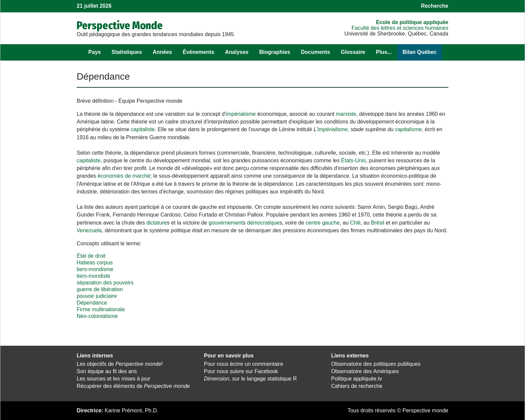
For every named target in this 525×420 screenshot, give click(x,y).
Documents (316, 52)
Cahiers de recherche (357, 386)
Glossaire (353, 52)
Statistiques (127, 52)
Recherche (435, 6)
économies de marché (124, 176)
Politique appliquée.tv (357, 379)
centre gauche (323, 223)
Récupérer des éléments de (133, 386)
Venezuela (89, 230)
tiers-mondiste (93, 276)
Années (162, 52)
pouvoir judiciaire (97, 296)
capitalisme (408, 129)
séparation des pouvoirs (105, 283)
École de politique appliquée (412, 22)
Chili (355, 223)
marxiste (346, 114)
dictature (157, 223)
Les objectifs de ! (120, 364)
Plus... (384, 52)
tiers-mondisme (95, 269)
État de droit (91, 256)
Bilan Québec (420, 52)
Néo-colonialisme (97, 316)
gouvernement (226, 223)
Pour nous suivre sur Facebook (241, 371)
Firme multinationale (101, 309)
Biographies (275, 52)
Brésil (378, 223)
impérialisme (241, 114)
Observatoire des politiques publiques (376, 364)
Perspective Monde (120, 25)
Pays (95, 52)
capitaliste (143, 129)
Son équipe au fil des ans (107, 371)
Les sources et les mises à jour (114, 379)
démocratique (263, 223)
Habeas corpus (95, 263)
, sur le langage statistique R (250, 379)
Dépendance (92, 303)
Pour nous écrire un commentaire (244, 364)
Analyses (237, 52)
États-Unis (354, 160)
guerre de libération (100, 289)
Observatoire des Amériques (365, 371)
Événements (199, 52)
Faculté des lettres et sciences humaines (400, 28)
